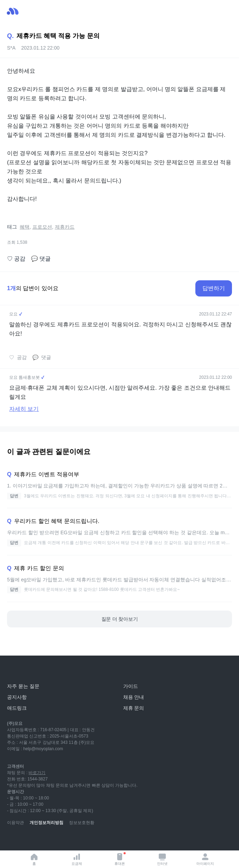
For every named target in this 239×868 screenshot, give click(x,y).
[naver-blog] (28, 840)
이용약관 (15, 823)
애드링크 (17, 708)
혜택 (25, 227)
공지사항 (17, 697)
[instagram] (44, 840)
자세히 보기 (24, 409)
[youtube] (13, 840)
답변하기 (214, 288)
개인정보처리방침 (46, 823)
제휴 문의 (134, 708)
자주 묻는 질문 (23, 686)
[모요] (23, 671)
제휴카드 (65, 227)
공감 (16, 259)
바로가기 (37, 773)
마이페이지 (205, 859)
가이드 (131, 686)
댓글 (41, 259)
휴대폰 (120, 859)
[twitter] (75, 840)
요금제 (77, 859)
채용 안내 (134, 697)
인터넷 (162, 859)
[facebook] (59, 840)
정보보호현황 (82, 823)
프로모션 (42, 227)
